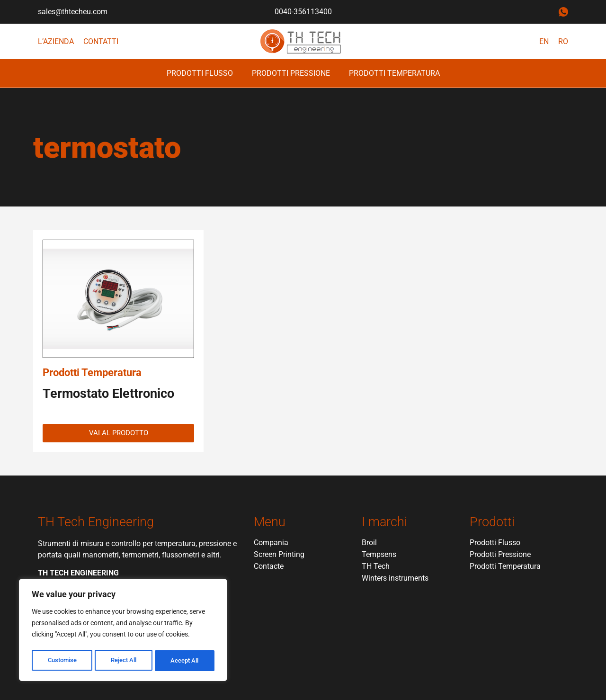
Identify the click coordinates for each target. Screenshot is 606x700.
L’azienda (56, 41)
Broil (369, 543)
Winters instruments (395, 578)
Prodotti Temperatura (394, 73)
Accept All (186, 661)
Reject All (124, 661)
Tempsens (379, 554)
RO (563, 41)
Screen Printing (279, 554)
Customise (62, 661)
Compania (271, 543)
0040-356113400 (303, 12)
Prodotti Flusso (200, 73)
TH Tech (376, 566)
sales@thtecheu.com (73, 12)
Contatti (101, 41)
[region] (123, 631)
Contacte (269, 566)
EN (544, 41)
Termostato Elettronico (108, 394)
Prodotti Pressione (291, 73)
